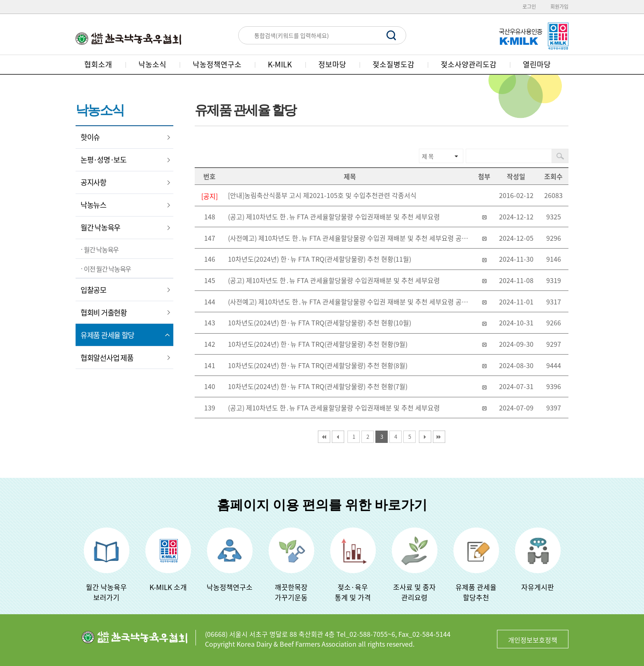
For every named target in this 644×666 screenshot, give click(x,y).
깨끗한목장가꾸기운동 (291, 592)
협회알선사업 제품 (107, 358)
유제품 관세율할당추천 (476, 592)
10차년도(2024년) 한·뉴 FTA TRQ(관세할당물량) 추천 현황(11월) (320, 259)
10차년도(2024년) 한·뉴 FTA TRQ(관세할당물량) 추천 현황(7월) (318, 386)
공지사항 (93, 182)
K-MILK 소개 (168, 587)
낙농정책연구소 (217, 64)
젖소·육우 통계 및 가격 (353, 592)
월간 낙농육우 (100, 227)
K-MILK (280, 64)
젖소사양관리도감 (469, 64)
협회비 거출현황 (104, 312)
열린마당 (537, 64)
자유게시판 (538, 587)
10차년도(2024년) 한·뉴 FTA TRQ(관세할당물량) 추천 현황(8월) (318, 365)
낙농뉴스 (93, 205)
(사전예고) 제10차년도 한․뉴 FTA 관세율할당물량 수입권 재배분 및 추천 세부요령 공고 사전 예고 (352, 238)
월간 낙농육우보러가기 (106, 592)
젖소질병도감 (393, 64)
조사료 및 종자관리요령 (414, 592)
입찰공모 (93, 290)
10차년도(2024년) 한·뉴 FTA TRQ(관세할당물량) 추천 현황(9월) (318, 344)
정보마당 (332, 64)
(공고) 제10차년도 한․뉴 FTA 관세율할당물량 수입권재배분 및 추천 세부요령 (334, 217)
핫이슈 (90, 137)
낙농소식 (152, 64)
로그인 (529, 7)
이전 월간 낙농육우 (107, 269)
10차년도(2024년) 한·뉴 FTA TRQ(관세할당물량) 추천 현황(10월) (320, 323)
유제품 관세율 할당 (107, 335)
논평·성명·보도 (103, 160)
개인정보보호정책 (533, 640)
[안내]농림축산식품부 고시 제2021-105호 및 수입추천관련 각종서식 (322, 195)
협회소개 (98, 64)
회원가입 (559, 7)
